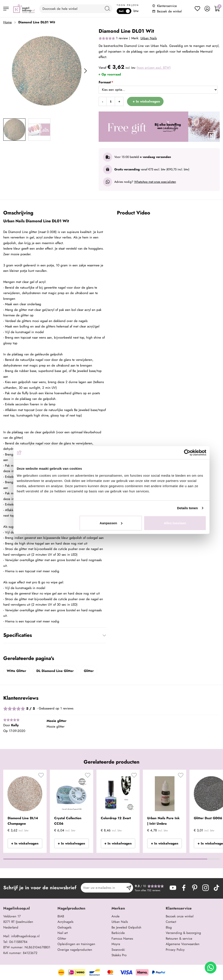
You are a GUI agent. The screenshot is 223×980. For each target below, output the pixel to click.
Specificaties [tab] (18, 635)
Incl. (124, 11)
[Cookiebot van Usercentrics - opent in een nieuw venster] (187, 453)
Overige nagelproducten (75, 950)
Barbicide (118, 933)
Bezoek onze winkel (180, 916)
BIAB (61, 916)
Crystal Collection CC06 (68, 821)
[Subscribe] (129, 888)
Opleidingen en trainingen (76, 944)
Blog (169, 927)
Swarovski (118, 950)
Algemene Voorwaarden (183, 944)
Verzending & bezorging (183, 933)
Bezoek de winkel (169, 11)
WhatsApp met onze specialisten (155, 182)
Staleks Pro (119, 955)
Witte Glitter (16, 671)
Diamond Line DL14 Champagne (23, 821)
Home (8, 22)
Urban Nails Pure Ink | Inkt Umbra (163, 821)
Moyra (116, 944)
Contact (171, 922)
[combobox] (76, 9)
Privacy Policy (175, 950)
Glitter (89, 671)
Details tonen (187, 508)
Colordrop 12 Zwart (116, 818)
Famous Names (122, 939)
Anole (116, 916)
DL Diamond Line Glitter (55, 671)
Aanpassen (111, 523)
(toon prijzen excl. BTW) (154, 68)
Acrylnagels (65, 922)
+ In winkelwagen (25, 843)
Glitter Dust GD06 (208, 818)
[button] (41, 777)
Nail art (63, 933)
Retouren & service (179, 939)
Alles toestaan (175, 523)
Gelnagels (64, 927)
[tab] (29, 908)
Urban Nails (149, 38)
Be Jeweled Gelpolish (126, 927)
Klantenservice (167, 6)
